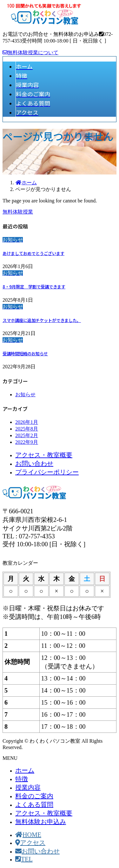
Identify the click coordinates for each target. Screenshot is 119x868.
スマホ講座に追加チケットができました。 (42, 320)
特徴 (22, 779)
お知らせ (25, 395)
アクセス (30, 843)
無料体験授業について (30, 53)
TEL (24, 859)
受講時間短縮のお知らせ (25, 354)
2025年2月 (27, 435)
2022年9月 (27, 442)
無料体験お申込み (41, 822)
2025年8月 (27, 429)
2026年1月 (27, 422)
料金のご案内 (34, 796)
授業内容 (28, 787)
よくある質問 (34, 805)
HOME (28, 835)
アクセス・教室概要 (44, 455)
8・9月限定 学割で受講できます (34, 287)
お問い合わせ (34, 464)
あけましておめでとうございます (33, 253)
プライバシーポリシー (47, 472)
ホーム (25, 770)
